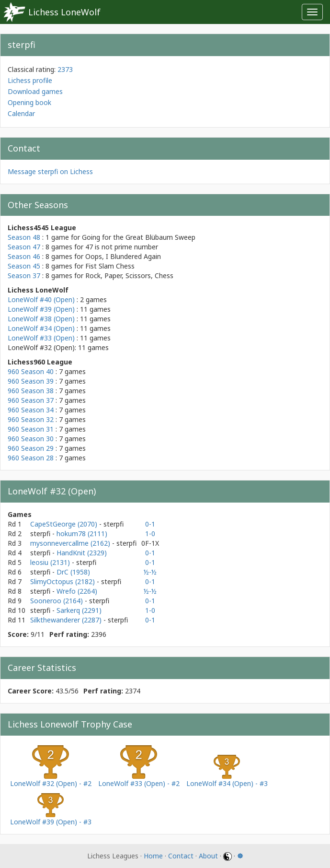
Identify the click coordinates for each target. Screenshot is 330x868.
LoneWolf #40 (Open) (41, 299)
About (208, 856)
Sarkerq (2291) (79, 610)
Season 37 (24, 276)
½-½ (150, 572)
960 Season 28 (31, 458)
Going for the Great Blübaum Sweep (139, 237)
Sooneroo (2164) (57, 601)
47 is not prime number (122, 247)
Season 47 (24, 247)
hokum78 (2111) (82, 534)
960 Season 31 (31, 429)
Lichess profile (30, 80)
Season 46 (24, 256)
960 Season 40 (31, 371)
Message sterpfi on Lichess (50, 171)
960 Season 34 (31, 410)
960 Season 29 (31, 448)
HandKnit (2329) (82, 553)
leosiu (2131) (51, 562)
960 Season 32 (31, 419)
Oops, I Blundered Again (123, 256)
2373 (65, 69)
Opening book (29, 102)
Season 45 (24, 266)
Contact (181, 856)
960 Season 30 (31, 439)
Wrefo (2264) (77, 591)
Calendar (21, 113)
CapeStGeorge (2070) (65, 524)
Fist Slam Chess (110, 266)
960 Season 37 (31, 400)
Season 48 (24, 237)
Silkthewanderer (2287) (67, 620)
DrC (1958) (73, 572)
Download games (35, 91)
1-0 (150, 534)
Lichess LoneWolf (64, 12)
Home (153, 856)
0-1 (150, 524)
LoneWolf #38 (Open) (41, 319)
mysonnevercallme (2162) (71, 543)
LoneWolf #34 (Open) (41, 328)
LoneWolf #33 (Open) (41, 338)
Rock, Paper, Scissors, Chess (129, 276)
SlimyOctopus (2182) (63, 581)
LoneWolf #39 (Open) (41, 309)
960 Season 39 (31, 381)
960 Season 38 (31, 391)
